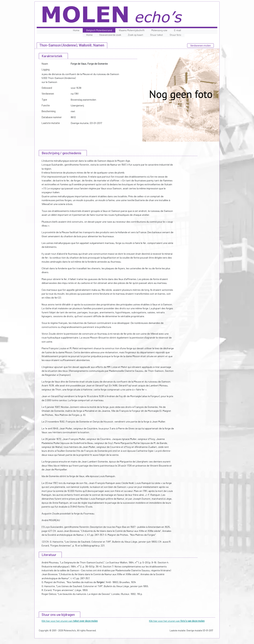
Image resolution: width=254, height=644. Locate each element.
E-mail (178, 30)
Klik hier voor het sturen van (70, 621)
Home (76, 30)
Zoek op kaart (136, 35)
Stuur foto (175, 35)
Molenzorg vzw (159, 30)
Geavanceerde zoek (110, 35)
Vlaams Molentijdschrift (132, 30)
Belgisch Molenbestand (99, 30)
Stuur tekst (157, 35)
